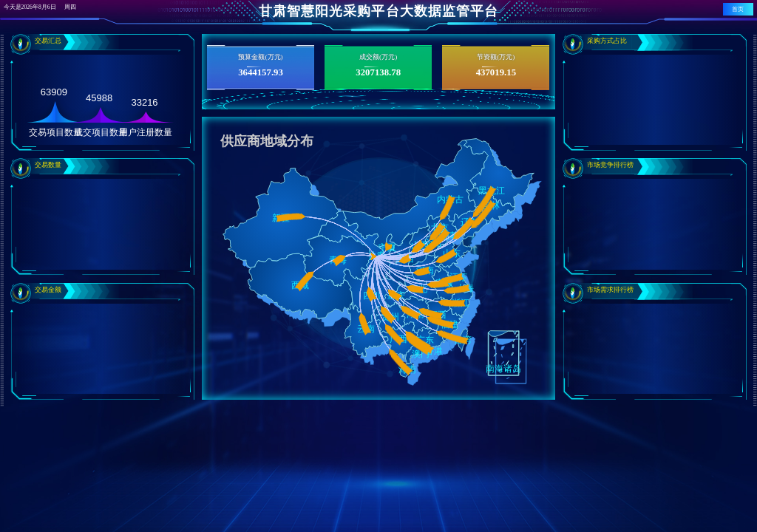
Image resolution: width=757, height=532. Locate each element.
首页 (738, 9)
